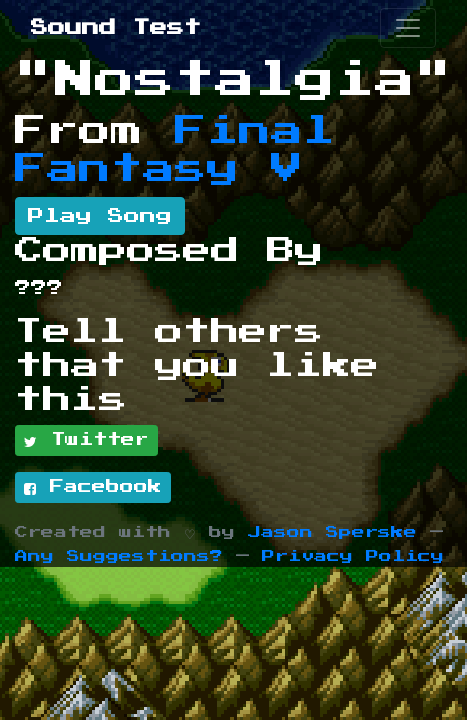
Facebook (93, 488)
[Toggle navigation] (408, 28)
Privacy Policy (353, 556)
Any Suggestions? (119, 556)
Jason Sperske (332, 532)
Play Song (100, 216)
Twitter (86, 441)
